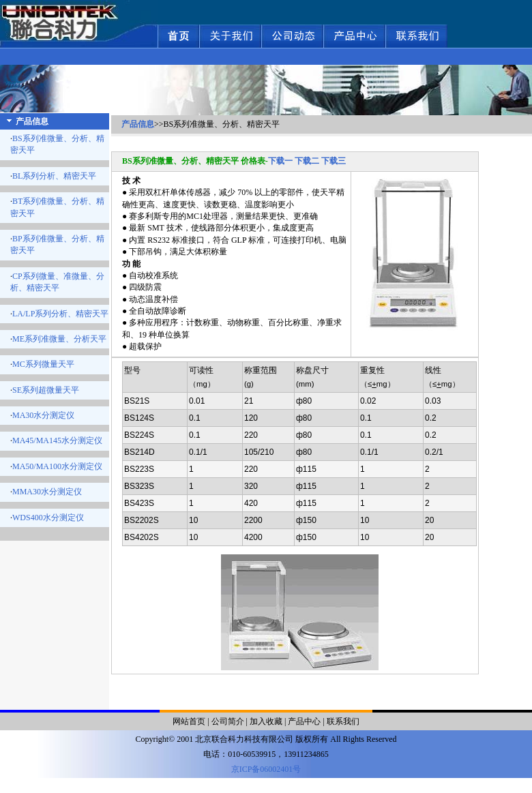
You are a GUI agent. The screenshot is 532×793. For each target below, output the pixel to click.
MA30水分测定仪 (43, 415)
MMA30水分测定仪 (47, 492)
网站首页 (189, 721)
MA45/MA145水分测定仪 (57, 440)
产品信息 (138, 124)
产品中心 (304, 721)
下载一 (280, 161)
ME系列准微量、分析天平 (59, 339)
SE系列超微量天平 (46, 390)
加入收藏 (266, 721)
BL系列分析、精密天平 (54, 176)
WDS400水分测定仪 (48, 518)
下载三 (334, 161)
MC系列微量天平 (43, 364)
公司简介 (228, 721)
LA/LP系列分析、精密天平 (60, 314)
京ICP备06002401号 (266, 769)
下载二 (307, 161)
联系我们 (343, 721)
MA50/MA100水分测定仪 (57, 466)
